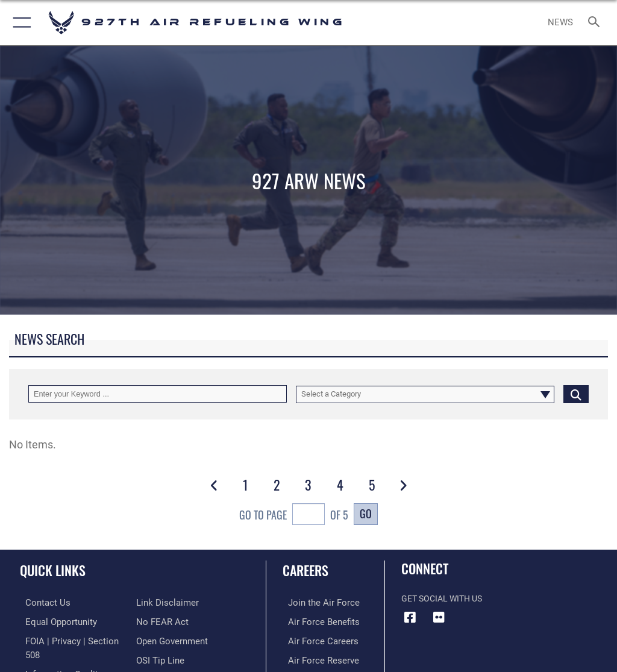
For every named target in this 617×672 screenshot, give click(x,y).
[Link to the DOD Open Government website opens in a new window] (170, 621)
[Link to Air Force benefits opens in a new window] (315, 621)
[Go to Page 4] (340, 485)
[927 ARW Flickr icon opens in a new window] (439, 617)
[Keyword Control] (158, 394)
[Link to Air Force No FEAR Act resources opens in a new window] (160, 602)
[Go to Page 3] (308, 485)
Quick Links (53, 570)
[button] (20, 23)
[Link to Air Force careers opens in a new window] (315, 640)
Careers (305, 570)
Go (366, 513)
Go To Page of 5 (294, 516)
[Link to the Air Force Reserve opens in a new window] (315, 658)
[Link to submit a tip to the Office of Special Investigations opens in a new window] (158, 640)
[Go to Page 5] (372, 485)
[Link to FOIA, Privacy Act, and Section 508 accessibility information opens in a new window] (70, 640)
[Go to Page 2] (277, 485)
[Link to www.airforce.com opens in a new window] (315, 602)
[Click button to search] (576, 394)
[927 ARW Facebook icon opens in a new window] (410, 617)
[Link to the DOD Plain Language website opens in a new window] (165, 658)
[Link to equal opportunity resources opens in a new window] (54, 621)
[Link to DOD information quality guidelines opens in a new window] (56, 658)
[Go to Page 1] (245, 485)
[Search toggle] (596, 23)
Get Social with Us (442, 599)
